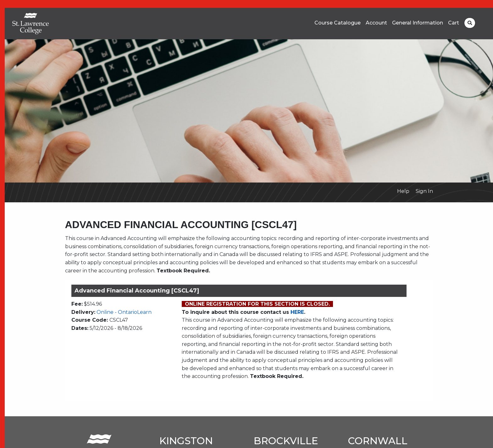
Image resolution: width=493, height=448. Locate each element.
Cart (454, 23)
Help (403, 191)
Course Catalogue (338, 23)
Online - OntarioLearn (124, 312)
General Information (418, 23)
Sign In (424, 191)
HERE (297, 312)
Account (376, 23)
